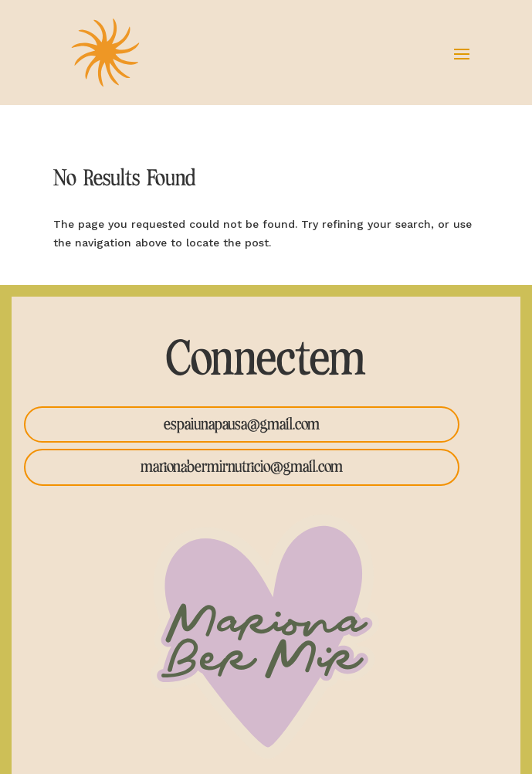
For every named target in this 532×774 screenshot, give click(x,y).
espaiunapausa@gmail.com (242, 424)
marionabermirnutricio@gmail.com (242, 467)
